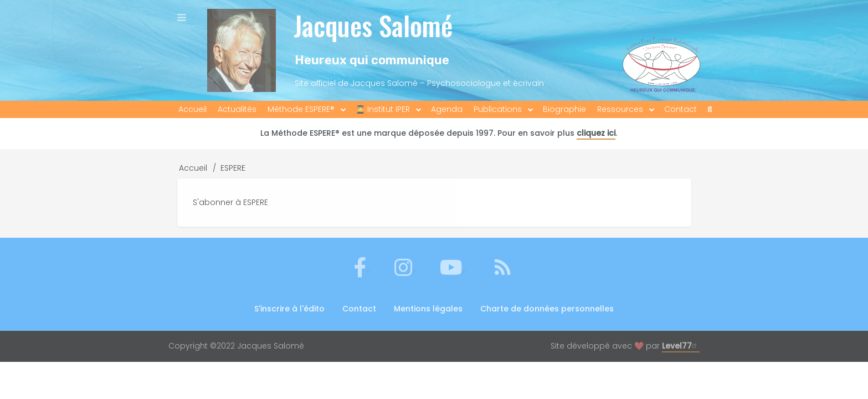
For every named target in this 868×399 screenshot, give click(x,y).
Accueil (193, 168)
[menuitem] (710, 109)
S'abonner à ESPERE (230, 202)
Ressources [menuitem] (620, 109)
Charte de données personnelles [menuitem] (547, 309)
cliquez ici (596, 133)
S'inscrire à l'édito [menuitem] (289, 309)
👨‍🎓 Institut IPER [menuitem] (383, 109)
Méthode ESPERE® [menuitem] (301, 109)
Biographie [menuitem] (564, 109)
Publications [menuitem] (498, 109)
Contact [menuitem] (680, 109)
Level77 (681, 346)
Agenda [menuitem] (447, 109)
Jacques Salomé (373, 25)
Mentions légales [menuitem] (428, 309)
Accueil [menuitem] (192, 109)
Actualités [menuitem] (237, 109)
